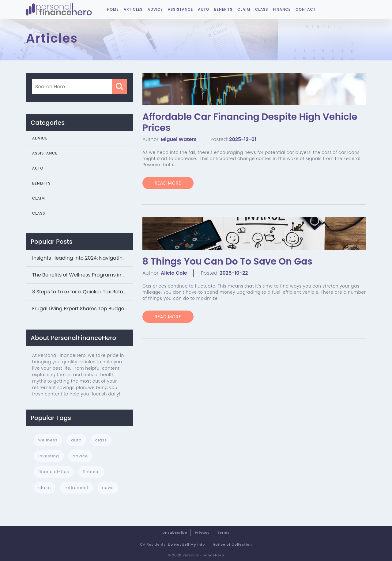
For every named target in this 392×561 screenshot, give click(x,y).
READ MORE (168, 183)
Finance (282, 9)
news (108, 488)
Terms (224, 532)
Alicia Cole (174, 273)
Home (113, 9)
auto (76, 440)
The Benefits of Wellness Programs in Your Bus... (83, 275)
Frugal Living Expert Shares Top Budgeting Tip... (83, 309)
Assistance (181, 9)
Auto (204, 9)
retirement (77, 488)
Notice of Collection (232, 544)
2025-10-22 (234, 273)
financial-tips (54, 472)
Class (262, 9)
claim (45, 488)
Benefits (223, 9)
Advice (155, 9)
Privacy (202, 532)
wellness (48, 440)
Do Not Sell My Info (186, 544)
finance (91, 472)
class (101, 440)
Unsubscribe (175, 532)
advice (80, 456)
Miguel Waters (179, 139)
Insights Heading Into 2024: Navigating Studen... (83, 258)
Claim (244, 9)
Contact (306, 9)
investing (49, 456)
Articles (133, 9)
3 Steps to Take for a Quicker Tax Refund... (82, 292)
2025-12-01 (243, 139)
